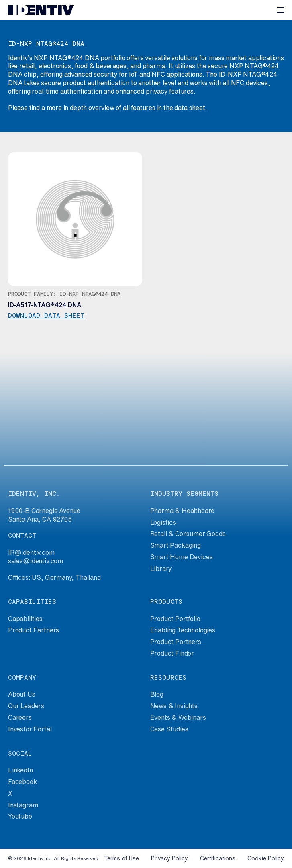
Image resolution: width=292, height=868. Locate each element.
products (166, 602)
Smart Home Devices (182, 557)
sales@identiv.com (36, 561)
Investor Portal (30, 729)
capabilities (32, 602)
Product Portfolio (175, 619)
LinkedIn (20, 770)
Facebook (22, 782)
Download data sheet (46, 316)
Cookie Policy (266, 858)
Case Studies (169, 729)
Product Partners (34, 630)
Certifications (218, 858)
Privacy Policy (169, 858)
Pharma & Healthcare (183, 511)
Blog (157, 694)
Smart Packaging (176, 545)
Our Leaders (26, 706)
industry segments (184, 494)
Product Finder (172, 653)
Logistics (163, 522)
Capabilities (25, 619)
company (22, 677)
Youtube (20, 816)
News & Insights (174, 706)
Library (161, 568)
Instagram (23, 805)
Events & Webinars (178, 717)
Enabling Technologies (183, 630)
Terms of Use (121, 858)
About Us (22, 694)
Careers (20, 717)
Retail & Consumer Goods (188, 534)
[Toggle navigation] (280, 10)
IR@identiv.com (31, 552)
